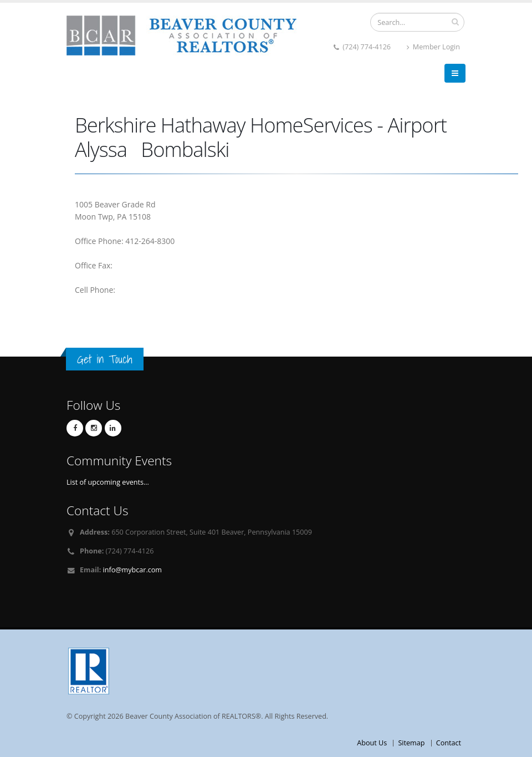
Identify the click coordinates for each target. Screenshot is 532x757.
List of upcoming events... (108, 482)
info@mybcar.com (132, 570)
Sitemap (411, 743)
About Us (372, 743)
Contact (449, 743)
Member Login (433, 47)
